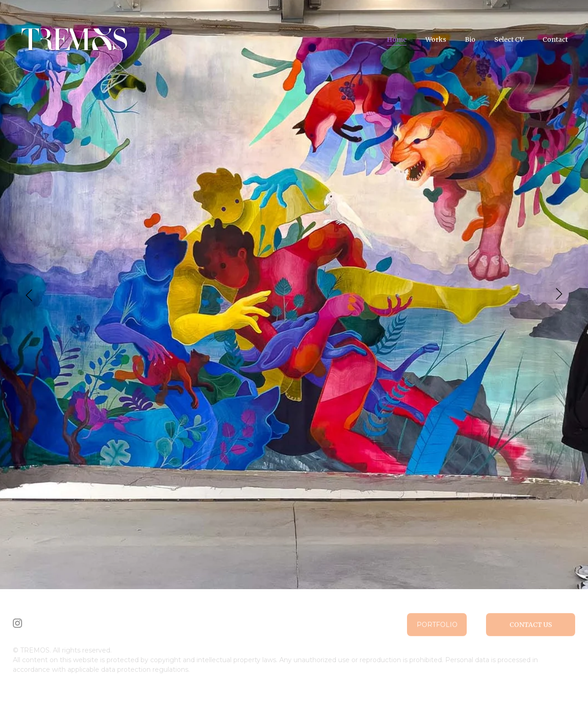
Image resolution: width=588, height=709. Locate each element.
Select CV (509, 39)
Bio (470, 39)
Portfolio (437, 626)
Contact (555, 39)
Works (436, 39)
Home (397, 39)
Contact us (531, 626)
